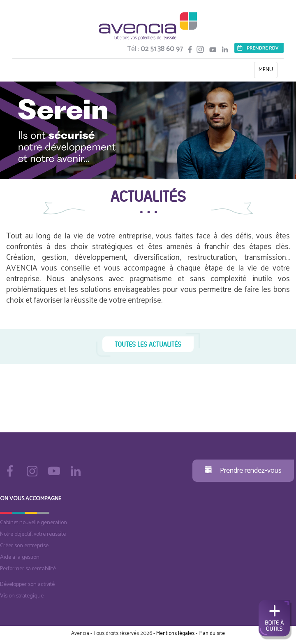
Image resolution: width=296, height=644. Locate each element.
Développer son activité (27, 584)
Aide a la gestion (20, 557)
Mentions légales (175, 633)
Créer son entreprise (24, 546)
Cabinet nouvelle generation (34, 523)
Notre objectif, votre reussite (33, 534)
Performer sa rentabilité (28, 569)
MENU (268, 71)
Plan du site (212, 633)
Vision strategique (22, 596)
